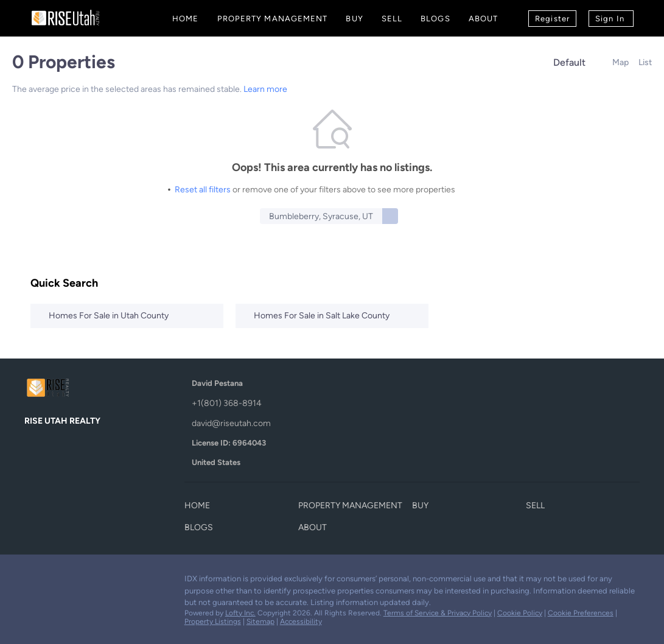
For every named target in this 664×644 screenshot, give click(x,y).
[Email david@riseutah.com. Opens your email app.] (280, 423)
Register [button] (552, 19)
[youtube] (107, 582)
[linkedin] (58, 582)
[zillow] (82, 582)
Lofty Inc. (240, 613)
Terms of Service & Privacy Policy (438, 613)
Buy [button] (354, 19)
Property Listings (213, 621)
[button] (390, 216)
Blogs (435, 19)
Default (569, 62)
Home (185, 19)
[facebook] (33, 582)
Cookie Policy (520, 613)
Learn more (265, 89)
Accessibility (301, 621)
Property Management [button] (273, 19)
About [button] (484, 19)
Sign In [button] (610, 19)
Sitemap (260, 621)
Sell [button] (392, 19)
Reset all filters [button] (203, 190)
